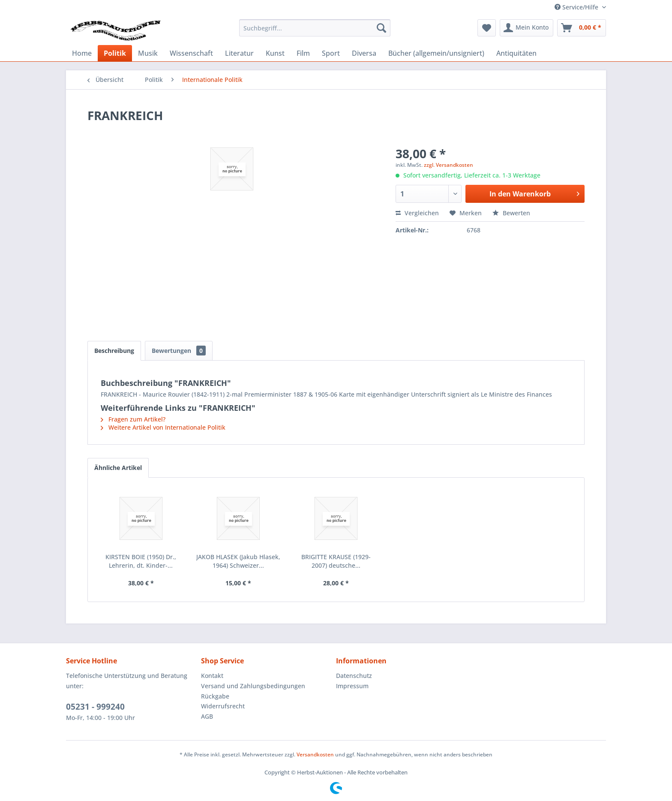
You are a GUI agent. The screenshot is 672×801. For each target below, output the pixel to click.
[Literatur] (239, 53)
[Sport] (331, 53)
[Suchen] (381, 28)
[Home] (82, 53)
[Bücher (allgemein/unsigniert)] (436, 53)
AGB (207, 716)
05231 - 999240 (95, 707)
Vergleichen (417, 213)
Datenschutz (354, 676)
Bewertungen (179, 351)
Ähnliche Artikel (118, 468)
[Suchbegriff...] (315, 28)
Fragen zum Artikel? (133, 419)
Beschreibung (114, 351)
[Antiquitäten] (516, 53)
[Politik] (115, 53)
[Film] (303, 53)
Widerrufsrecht (223, 706)
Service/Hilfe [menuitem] (577, 7)
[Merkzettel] (487, 28)
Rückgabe (215, 696)
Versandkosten (315, 754)
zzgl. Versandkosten (448, 165)
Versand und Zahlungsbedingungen (253, 686)
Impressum (352, 686)
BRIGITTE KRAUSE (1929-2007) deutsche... (336, 561)
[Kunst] (275, 53)
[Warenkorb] (582, 28)
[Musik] (148, 53)
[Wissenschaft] (191, 53)
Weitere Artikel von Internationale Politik (163, 427)
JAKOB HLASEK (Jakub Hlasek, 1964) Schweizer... (238, 561)
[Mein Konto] (526, 28)
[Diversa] (364, 53)
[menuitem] (315, 28)
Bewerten (511, 213)
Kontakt (212, 676)
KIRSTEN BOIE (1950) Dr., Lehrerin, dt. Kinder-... (141, 561)
